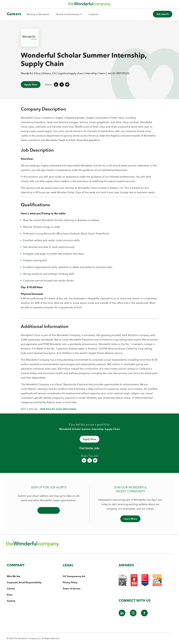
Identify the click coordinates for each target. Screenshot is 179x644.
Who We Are (14, 576)
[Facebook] (144, 615)
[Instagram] (133, 615)
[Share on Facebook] (62, 85)
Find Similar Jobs (89, 448)
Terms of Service (72, 589)
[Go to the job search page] (163, 14)
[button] (69, 14)
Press (10, 595)
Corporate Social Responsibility (24, 582)
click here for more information (58, 409)
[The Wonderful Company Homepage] (90, 5)
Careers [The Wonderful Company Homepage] (14, 14)
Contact (11, 601)
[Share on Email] (67, 85)
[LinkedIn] (122, 615)
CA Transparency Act (74, 576)
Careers (11, 589)
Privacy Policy (70, 582)
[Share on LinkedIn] (56, 85)
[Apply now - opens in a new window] (89, 439)
